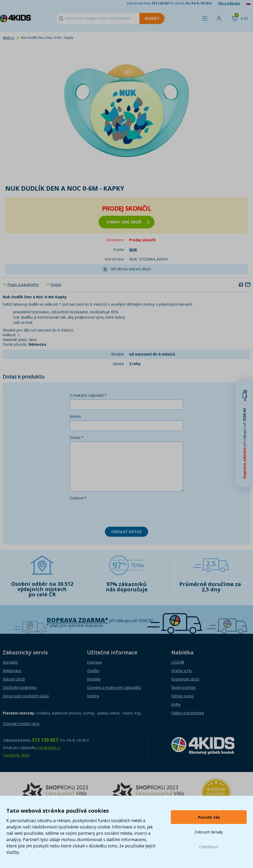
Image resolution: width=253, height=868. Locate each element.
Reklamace (12, 671)
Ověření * (78, 498)
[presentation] (110, 512)
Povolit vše (209, 817)
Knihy (176, 704)
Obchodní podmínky (20, 687)
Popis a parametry (23, 284)
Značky (93, 671)
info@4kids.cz (49, 748)
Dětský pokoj (183, 696)
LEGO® (178, 662)
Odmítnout (209, 847)
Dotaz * (77, 437)
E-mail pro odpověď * (88, 395)
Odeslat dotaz (126, 532)
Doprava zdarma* (77, 620)
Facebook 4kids (16, 755)
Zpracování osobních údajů (26, 696)
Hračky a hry (182, 671)
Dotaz (56, 284)
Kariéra (93, 696)
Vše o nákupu (229, 3)
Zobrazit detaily (209, 832)
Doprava (94, 662)
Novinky (94, 679)
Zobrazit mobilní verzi (21, 724)
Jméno (75, 416)
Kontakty (10, 662)
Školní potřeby (184, 687)
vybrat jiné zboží (128, 222)
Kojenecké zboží (185, 679)
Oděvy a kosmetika (188, 713)
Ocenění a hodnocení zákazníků (114, 687)
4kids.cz (9, 38)
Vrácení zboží (14, 679)
